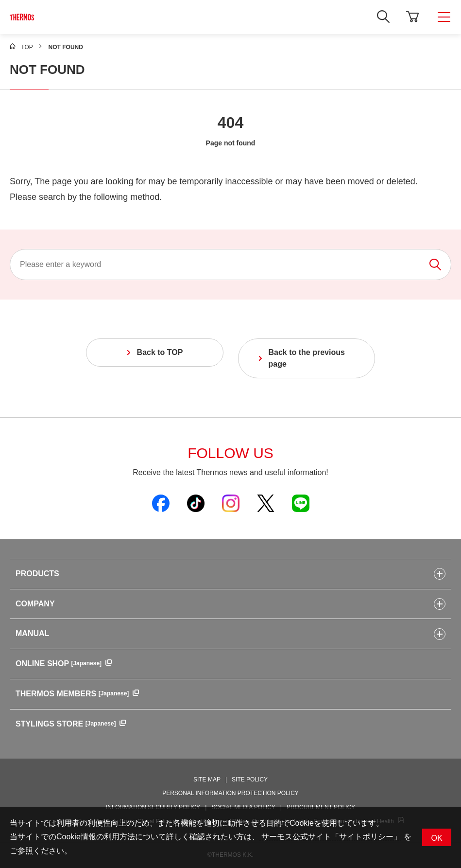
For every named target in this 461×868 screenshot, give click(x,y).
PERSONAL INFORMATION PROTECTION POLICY (230, 793)
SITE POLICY (250, 779)
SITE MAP (207, 779)
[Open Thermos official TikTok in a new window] (196, 503)
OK (436, 838)
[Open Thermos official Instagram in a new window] (231, 503)
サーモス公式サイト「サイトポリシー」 (330, 837)
